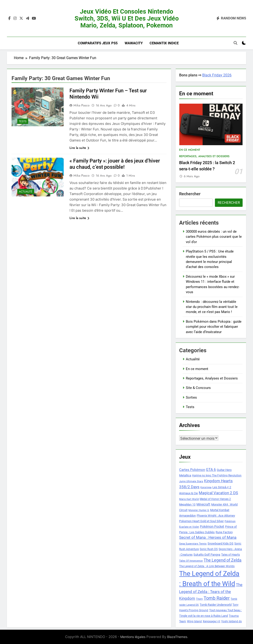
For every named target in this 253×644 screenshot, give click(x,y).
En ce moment (190, 150)
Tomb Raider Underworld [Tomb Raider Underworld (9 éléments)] (216, 605)
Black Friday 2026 (217, 75)
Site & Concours (198, 388)
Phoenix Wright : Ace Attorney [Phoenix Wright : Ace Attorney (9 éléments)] (216, 516)
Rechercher (190, 194)
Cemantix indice (164, 43)
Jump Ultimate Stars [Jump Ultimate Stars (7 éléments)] (191, 481)
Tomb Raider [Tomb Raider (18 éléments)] (217, 598)
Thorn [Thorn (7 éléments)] (199, 599)
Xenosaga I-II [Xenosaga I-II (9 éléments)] (211, 621)
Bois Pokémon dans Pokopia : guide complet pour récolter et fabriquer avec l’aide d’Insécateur (214, 327)
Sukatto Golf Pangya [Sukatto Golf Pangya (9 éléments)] (207, 555)
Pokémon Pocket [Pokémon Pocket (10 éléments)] (212, 527)
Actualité (26, 192)
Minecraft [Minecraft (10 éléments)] (203, 504)
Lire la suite (79, 148)
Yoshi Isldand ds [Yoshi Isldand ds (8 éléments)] (231, 621)
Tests (23, 121)
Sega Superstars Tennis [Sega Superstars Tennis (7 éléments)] (193, 544)
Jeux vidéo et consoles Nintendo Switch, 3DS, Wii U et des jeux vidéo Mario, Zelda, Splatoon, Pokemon (127, 18)
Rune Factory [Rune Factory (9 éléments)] (224, 532)
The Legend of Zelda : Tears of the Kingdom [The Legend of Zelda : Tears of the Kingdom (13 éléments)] (211, 592)
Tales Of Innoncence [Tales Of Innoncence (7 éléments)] (191, 561)
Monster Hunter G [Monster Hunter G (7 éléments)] (199, 510)
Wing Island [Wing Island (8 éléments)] (194, 621)
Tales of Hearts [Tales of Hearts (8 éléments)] (230, 555)
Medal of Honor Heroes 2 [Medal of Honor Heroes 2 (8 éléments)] (215, 499)
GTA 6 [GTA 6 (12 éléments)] (211, 470)
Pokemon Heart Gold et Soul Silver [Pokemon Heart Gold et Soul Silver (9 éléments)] (201, 521)
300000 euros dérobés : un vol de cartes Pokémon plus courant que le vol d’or (214, 237)
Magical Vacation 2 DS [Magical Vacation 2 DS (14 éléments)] (218, 493)
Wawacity (134, 43)
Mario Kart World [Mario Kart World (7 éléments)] (189, 499)
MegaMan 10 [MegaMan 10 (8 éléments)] (187, 505)
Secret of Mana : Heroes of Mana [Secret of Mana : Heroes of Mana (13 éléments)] (208, 537)
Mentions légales (133, 637)
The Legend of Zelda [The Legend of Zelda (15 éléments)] (223, 560)
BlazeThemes (177, 637)
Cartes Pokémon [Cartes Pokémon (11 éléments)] (192, 470)
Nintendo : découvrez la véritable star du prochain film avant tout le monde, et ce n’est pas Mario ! (212, 307)
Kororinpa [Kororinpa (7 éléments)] (206, 487)
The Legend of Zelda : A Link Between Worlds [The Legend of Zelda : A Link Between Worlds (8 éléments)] (207, 566)
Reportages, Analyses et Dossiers (204, 156)
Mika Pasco (81, 105)
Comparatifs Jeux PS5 (98, 43)
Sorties (191, 397)
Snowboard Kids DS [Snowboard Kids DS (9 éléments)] (220, 543)
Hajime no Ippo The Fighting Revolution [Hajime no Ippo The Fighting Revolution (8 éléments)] (217, 475)
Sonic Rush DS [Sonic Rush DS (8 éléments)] (209, 549)
